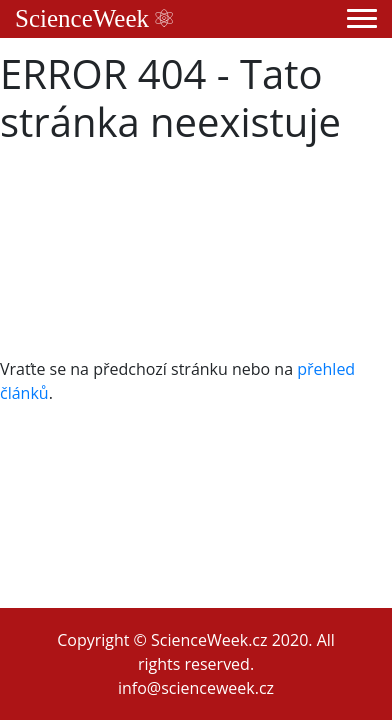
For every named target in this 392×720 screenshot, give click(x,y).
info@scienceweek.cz (196, 688)
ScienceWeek (94, 18)
